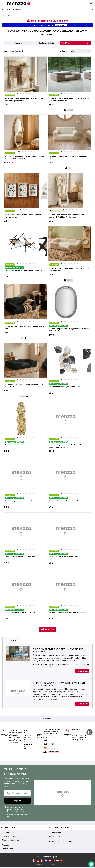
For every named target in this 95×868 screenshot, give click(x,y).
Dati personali (55, 836)
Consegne (6, 833)
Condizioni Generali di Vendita (61, 841)
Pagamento (6, 845)
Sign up (17, 801)
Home (4, 15)
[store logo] (48, 3)
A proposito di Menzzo (58, 833)
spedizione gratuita (46, 43)
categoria (18, 43)
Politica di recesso (9, 836)
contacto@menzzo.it (79, 732)
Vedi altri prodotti (48, 629)
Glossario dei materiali (10, 840)
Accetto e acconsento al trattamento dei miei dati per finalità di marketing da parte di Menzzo (17, 812)
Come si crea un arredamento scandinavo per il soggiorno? (59, 684)
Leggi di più (82, 671)
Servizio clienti (7, 849)
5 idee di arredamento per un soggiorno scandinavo (58, 650)
